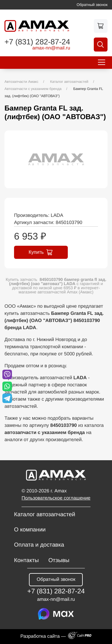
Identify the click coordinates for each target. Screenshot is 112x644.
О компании (30, 530)
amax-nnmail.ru (51, 48)
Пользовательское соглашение (56, 498)
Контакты (26, 560)
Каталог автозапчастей (45, 515)
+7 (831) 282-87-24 (37, 42)
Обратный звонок (92, 5)
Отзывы (59, 560)
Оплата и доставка (39, 545)
